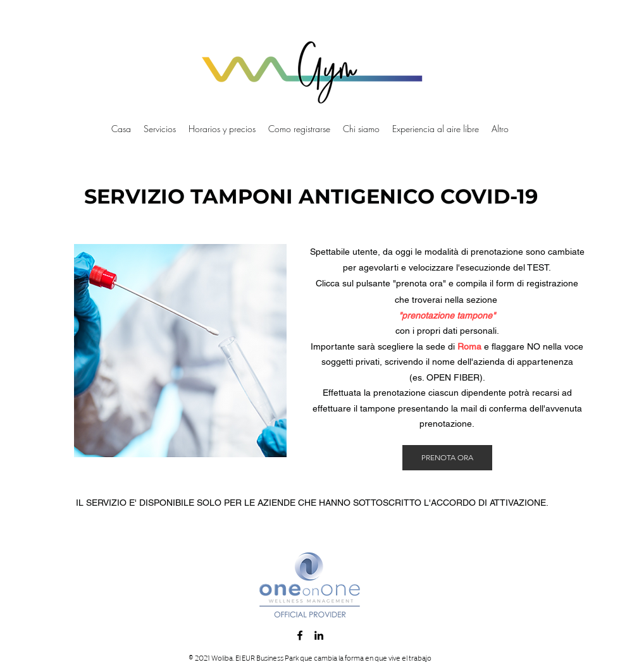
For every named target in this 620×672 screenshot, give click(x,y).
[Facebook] (300, 635)
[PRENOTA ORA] (447, 458)
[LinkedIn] (319, 635)
